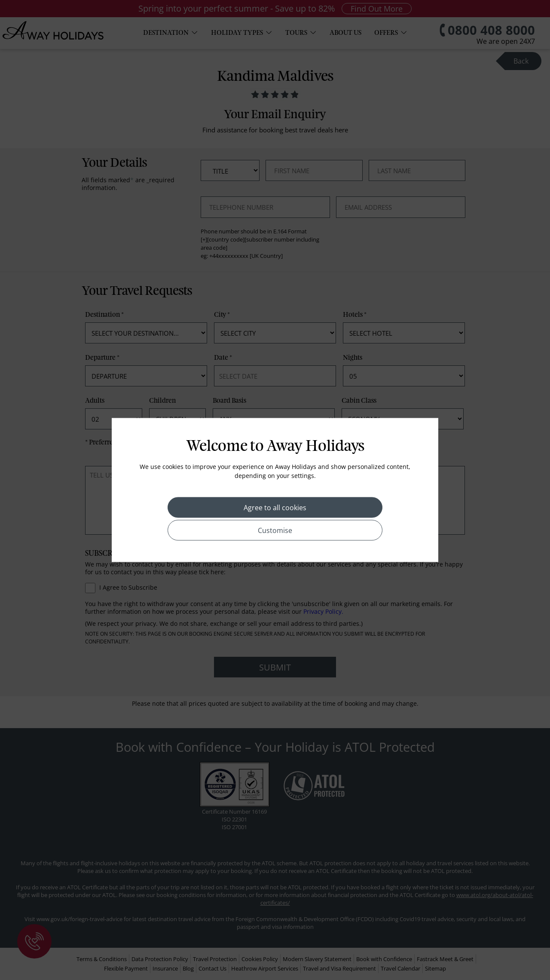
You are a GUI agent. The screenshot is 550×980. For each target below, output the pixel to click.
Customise (275, 530)
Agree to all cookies (275, 508)
